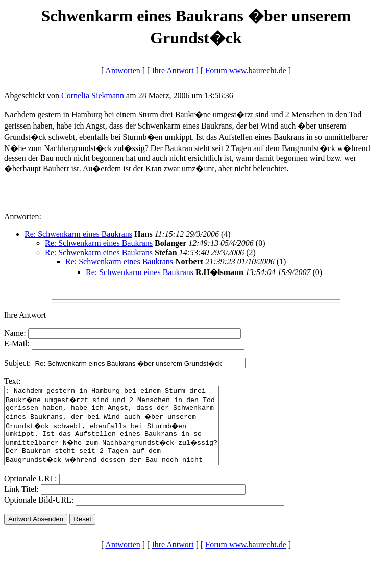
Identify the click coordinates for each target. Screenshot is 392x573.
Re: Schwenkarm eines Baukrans (78, 234)
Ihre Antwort (173, 71)
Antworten (122, 71)
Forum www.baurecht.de (246, 71)
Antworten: (23, 217)
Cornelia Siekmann (93, 96)
